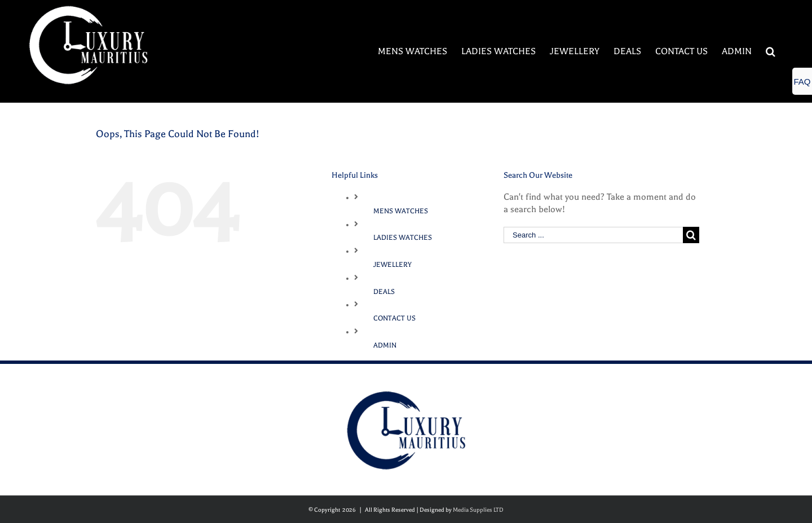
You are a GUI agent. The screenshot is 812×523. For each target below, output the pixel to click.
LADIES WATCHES (403, 238)
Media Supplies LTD (478, 510)
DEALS (384, 292)
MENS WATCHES (401, 211)
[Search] (771, 51)
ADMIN (385, 345)
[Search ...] (593, 235)
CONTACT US (394, 318)
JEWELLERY (392, 265)
